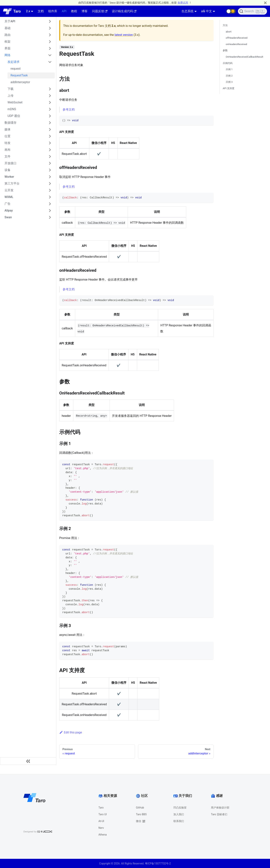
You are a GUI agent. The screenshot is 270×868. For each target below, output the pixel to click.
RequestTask (19, 75)
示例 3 (229, 82)
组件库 (53, 11)
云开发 (9, 190)
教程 (74, 11)
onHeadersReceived (236, 44)
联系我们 (179, 821)
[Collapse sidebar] (28, 761)
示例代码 (228, 63)
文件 (7, 156)
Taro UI (103, 814)
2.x (28, 11)
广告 (7, 204)
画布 (7, 150)
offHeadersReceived (237, 38)
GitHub (140, 808)
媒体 (7, 129)
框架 (7, 42)
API (64, 11)
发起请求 (13, 62)
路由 (7, 35)
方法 (225, 25)
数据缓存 (10, 123)
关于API (10, 21)
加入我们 (179, 814)
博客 (85, 11)
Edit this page (71, 732)
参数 (225, 50)
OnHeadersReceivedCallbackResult (244, 57)
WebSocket (15, 102)
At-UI (101, 821)
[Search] (252, 11)
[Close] (265, 3)
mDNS (12, 109)
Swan (8, 217)
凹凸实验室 (180, 808)
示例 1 (229, 69)
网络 (7, 55)
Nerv (101, 828)
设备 (7, 170)
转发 (7, 143)
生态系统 (187, 11)
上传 (10, 96)
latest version (124, 35)
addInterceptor (20, 82)
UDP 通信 (14, 116)
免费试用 (183, 3)
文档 (41, 11)
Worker (9, 177)
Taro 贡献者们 (219, 814)
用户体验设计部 (220, 808)
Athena (103, 835)
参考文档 (69, 110)
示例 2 (229, 76)
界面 (7, 48)
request (16, 69)
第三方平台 (12, 183)
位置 (7, 136)
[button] (231, 11)
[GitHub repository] (222, 11)
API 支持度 (229, 88)
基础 (7, 28)
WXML (9, 197)
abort (229, 32)
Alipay (9, 210)
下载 (10, 89)
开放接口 (10, 163)
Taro (101, 808)
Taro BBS (141, 814)
